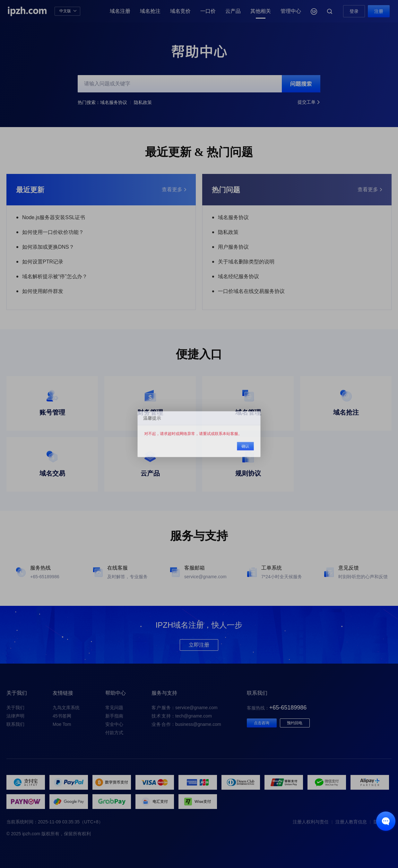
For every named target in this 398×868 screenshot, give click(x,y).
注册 (379, 11)
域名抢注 (150, 11)
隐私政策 (143, 102)
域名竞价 (180, 11)
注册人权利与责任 (311, 822)
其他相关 (261, 11)
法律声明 (15, 716)
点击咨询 (262, 723)
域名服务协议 (114, 102)
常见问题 (114, 708)
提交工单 (309, 102)
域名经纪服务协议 (238, 276)
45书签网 (62, 716)
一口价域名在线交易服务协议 (251, 291)
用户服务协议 (233, 247)
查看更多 (174, 190)
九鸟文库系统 (66, 708)
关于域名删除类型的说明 (246, 262)
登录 (354, 11)
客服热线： (277, 708)
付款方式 (114, 733)
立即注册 (199, 645)
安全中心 (114, 724)
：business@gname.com (186, 724)
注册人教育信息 (351, 822)
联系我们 (15, 724)
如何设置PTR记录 (43, 262)
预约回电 (295, 723)
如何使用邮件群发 (43, 291)
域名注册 (120, 11)
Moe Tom (62, 724)
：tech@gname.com (182, 716)
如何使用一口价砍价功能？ (53, 232)
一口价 (208, 11)
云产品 (233, 11)
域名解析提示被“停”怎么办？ (55, 276)
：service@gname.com (185, 708)
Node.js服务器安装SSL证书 (54, 217)
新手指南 (114, 716)
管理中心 (291, 11)
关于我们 (15, 708)
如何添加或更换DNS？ (48, 247)
